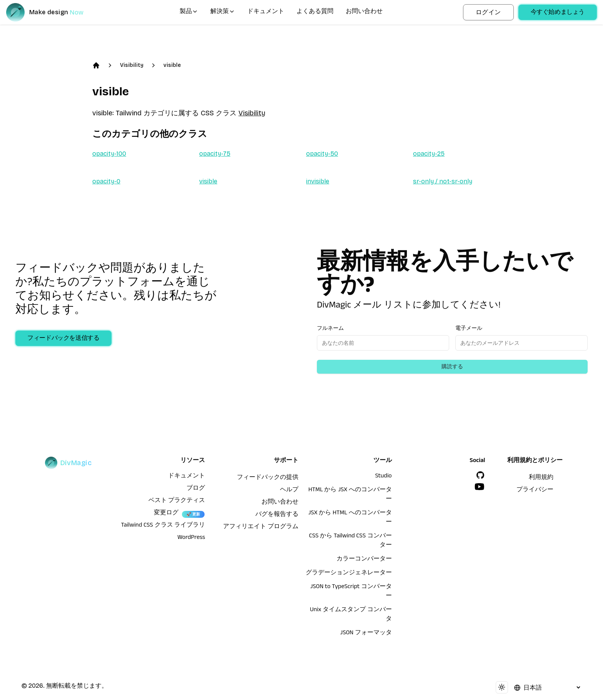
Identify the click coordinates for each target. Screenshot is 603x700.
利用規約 (541, 478)
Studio (383, 477)
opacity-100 (109, 154)
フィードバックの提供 (268, 478)
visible (172, 65)
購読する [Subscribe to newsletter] (452, 367)
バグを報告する (277, 515)
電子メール (469, 328)
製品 (189, 12)
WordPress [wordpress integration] (191, 538)
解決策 (223, 12)
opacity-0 (106, 181)
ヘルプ (289, 490)
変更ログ (166, 514)
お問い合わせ (364, 12)
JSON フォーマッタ (366, 633)
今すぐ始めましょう (558, 13)
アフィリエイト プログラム (261, 527)
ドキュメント (266, 12)
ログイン (488, 12)
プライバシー (535, 490)
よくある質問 (315, 12)
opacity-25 (429, 154)
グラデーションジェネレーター (349, 574)
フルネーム (330, 328)
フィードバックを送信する (64, 339)
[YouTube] (480, 487)
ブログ (196, 489)
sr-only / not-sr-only (443, 181)
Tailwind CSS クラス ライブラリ (163, 526)
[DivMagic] (52, 12)
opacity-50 (322, 154)
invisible (318, 181)
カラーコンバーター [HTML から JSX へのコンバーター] (364, 560)
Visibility (132, 65)
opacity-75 (215, 154)
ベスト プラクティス (177, 501)
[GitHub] (480, 475)
